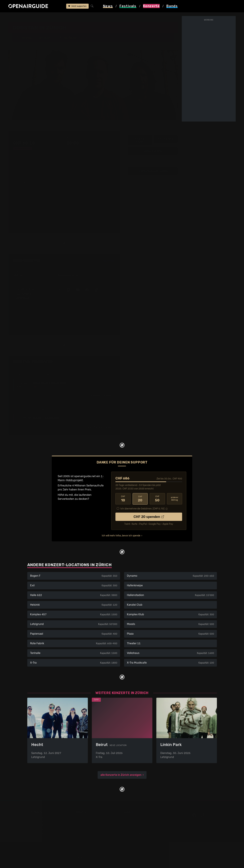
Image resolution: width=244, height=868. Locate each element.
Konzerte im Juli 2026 (89, 838)
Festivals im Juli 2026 (41, 834)
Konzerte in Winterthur (90, 822)
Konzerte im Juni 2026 (90, 834)
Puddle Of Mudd (26, 282)
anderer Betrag (175, 491)
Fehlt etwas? (110, 354)
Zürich (42, 17)
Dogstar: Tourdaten (33, 354)
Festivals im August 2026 (43, 838)
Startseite (15, 17)
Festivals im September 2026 (45, 842)
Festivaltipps (35, 810)
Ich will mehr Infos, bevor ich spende (121, 528)
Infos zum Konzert (140, 133)
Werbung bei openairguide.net (143, 818)
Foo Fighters (23, 286)
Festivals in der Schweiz (42, 814)
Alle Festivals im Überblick (43, 846)
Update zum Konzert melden (153, 164)
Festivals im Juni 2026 (41, 830)
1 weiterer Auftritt (24, 159)
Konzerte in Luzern (87, 826)
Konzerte (30, 17)
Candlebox (22, 290)
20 (140, 491)
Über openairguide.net (138, 810)
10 (123, 491)
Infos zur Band (166, 132)
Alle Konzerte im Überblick (92, 850)
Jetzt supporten (77, 6)
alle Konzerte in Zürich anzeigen (121, 767)
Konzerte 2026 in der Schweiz (94, 842)
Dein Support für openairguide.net (146, 814)
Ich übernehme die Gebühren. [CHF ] (142, 501)
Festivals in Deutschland (43, 818)
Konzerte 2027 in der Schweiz (94, 846)
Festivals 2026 (36, 822)
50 (157, 491)
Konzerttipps (84, 810)
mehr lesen (64, 213)
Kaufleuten (57, 17)
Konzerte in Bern (86, 818)
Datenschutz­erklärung (138, 822)
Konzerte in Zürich (87, 814)
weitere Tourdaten (153, 144)
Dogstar (72, 17)
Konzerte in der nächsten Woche (96, 830)
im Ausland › (101, 388)
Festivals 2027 (36, 826)
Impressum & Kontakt (137, 826)
